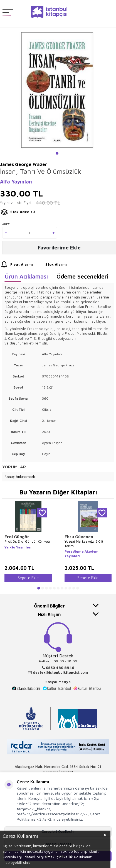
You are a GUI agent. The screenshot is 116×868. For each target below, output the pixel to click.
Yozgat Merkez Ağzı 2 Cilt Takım (84, 544)
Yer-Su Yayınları (18, 547)
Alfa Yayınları (16, 182)
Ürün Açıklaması (26, 276)
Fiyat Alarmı (16, 265)
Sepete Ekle (28, 578)
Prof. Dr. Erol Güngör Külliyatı (27, 541)
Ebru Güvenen (79, 537)
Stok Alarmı (51, 265)
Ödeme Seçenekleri (82, 276)
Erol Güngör (17, 537)
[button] (57, 153)
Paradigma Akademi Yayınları (82, 554)
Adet (6, 224)
